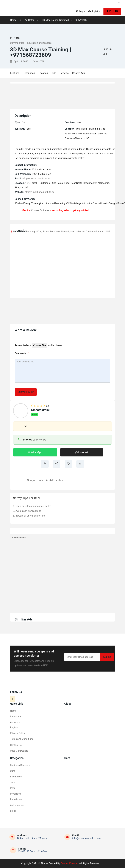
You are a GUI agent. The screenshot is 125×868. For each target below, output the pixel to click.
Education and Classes (39, 43)
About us (15, 722)
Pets (12, 788)
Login (80, 11)
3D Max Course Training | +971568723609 (65, 20)
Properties (15, 794)
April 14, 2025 (19, 62)
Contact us (16, 745)
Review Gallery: (23, 345)
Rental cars (16, 799)
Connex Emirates (40, 210)
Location (43, 73)
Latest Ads (16, 717)
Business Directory (20, 765)
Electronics (16, 777)
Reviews (64, 73)
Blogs (13, 811)
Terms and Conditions (22, 739)
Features (15, 73)
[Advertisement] (64, 96)
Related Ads (78, 73)
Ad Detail (30, 20)
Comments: (22, 353)
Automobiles (17, 805)
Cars (13, 771)
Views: (39, 62)
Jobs (13, 782)
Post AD (112, 11)
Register (94, 11)
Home (14, 20)
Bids (54, 73)
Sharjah (32, 480)
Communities (17, 43)
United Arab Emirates (50, 480)
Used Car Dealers (19, 751)
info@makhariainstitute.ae (36, 179)
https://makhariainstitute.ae (40, 192)
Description (29, 73)
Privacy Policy (18, 733)
